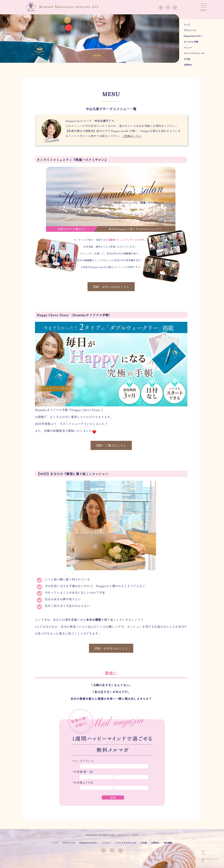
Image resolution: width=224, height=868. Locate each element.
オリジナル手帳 (191, 42)
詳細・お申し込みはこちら (111, 287)
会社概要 (168, 843)
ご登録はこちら (132, 136)
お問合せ (188, 65)
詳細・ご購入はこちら (111, 445)
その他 (187, 59)
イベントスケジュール (194, 53)
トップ (187, 25)
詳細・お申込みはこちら (111, 648)
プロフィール (190, 30)
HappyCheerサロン (193, 36)
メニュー (188, 48)
